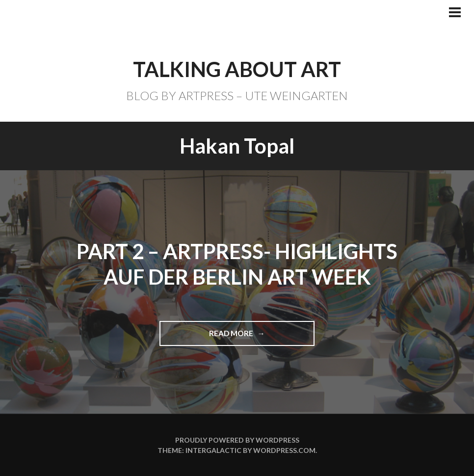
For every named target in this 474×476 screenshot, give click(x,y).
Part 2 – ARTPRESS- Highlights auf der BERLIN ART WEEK (237, 264)
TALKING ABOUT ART (237, 69)
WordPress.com (284, 450)
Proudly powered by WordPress (237, 440)
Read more (236, 337)
